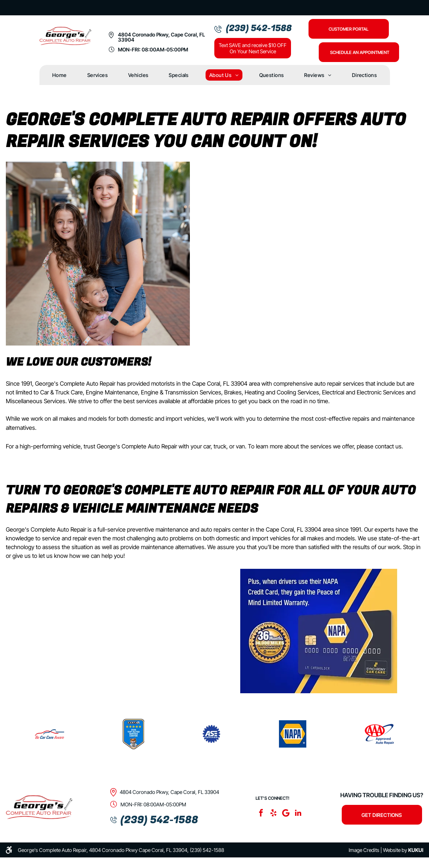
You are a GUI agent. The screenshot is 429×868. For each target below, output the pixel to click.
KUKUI (416, 850)
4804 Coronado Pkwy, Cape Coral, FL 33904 (161, 37)
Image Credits (364, 850)
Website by (395, 850)
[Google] (286, 814)
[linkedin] (298, 814)
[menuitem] (60, 75)
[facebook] (261, 814)
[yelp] (273, 814)
